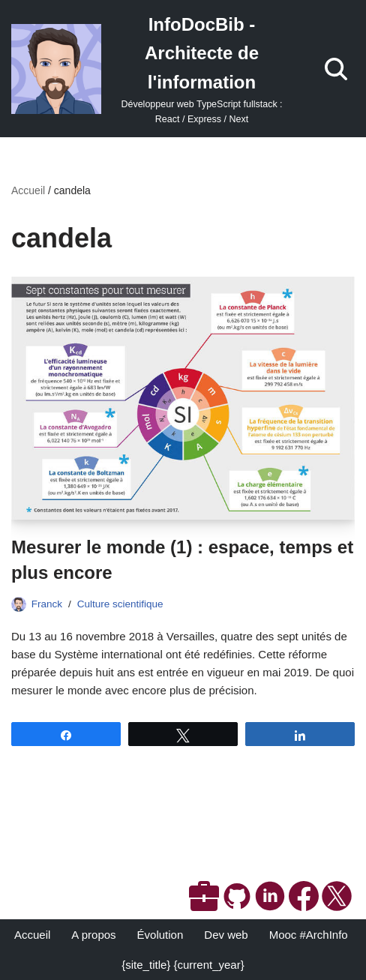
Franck (47, 604)
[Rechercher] (336, 69)
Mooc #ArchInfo (309, 935)
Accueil (28, 190)
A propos (93, 935)
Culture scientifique (120, 604)
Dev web (226, 935)
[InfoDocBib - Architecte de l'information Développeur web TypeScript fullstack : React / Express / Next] (153, 69)
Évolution (160, 935)
